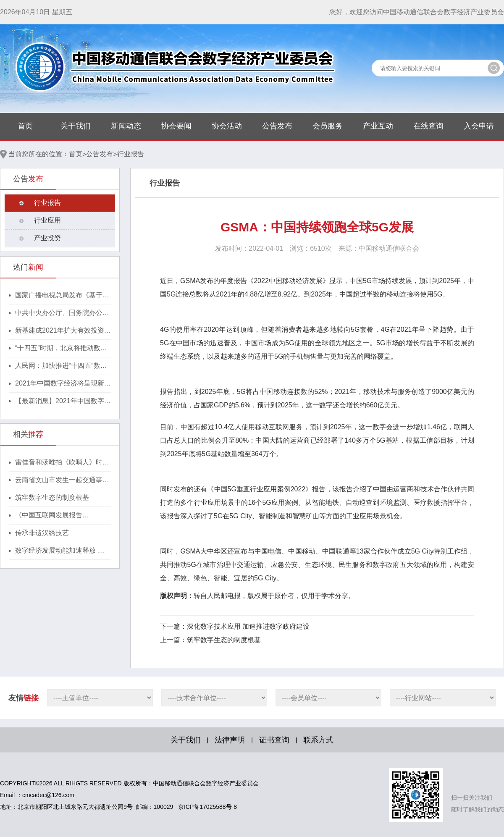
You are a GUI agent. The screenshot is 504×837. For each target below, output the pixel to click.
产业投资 (47, 238)
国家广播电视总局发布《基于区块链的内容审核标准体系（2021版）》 (63, 296)
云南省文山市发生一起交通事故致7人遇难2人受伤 (62, 480)
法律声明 (230, 740)
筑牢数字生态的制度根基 (52, 497)
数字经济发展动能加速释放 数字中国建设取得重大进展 (60, 551)
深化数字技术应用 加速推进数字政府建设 (248, 626)
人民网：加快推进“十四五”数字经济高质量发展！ (61, 366)
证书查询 (274, 740)
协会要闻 (176, 126)
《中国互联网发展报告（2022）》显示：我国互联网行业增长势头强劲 (63, 516)
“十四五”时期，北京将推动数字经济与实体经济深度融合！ (61, 349)
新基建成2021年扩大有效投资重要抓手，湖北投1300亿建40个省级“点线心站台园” (63, 331)
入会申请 (479, 126)
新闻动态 (126, 126)
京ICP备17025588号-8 (207, 807)
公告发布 (277, 126)
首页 (25, 126)
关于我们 (76, 126)
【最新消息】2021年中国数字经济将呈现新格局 (63, 401)
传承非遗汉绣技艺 (42, 533)
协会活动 (227, 126)
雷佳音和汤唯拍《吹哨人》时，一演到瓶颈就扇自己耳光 (62, 463)
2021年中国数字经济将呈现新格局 (63, 384)
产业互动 (378, 126)
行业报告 (131, 154)
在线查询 (428, 126)
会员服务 (328, 126)
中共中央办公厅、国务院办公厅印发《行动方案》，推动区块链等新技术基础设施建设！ (62, 313)
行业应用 (47, 220)
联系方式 (318, 740)
